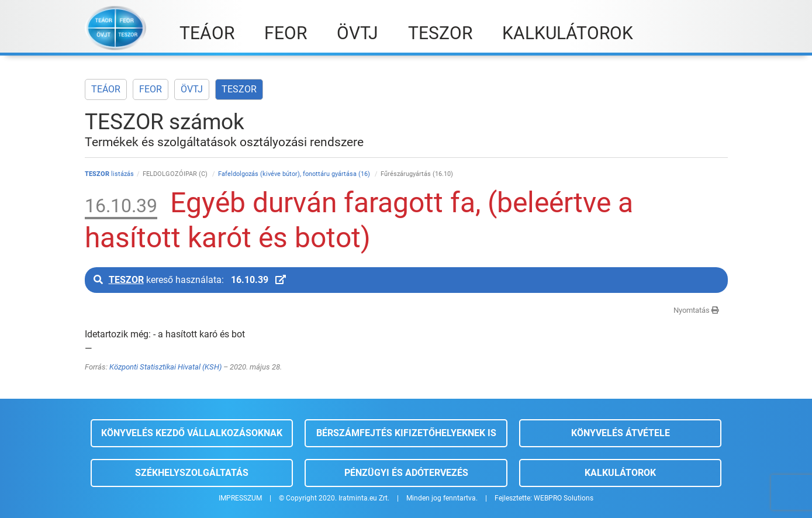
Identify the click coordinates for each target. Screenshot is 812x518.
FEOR (151, 89)
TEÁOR (106, 89)
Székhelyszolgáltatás (192, 473)
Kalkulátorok (620, 473)
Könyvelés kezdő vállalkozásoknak (192, 433)
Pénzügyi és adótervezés (406, 473)
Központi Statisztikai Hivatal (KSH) (165, 367)
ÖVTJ (192, 89)
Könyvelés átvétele (621, 433)
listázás (109, 174)
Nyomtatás (696, 310)
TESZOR (239, 89)
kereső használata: (190, 280)
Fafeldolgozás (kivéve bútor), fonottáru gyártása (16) (295, 174)
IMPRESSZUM (240, 498)
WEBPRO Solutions (564, 498)
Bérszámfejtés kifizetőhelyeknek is (406, 433)
